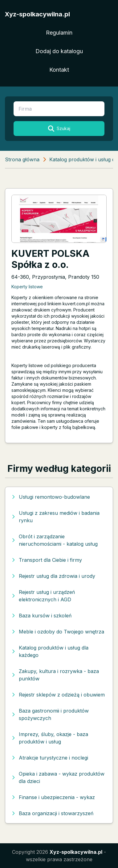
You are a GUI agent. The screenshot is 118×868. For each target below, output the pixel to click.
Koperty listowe (27, 287)
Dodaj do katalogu (59, 51)
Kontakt (59, 70)
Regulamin (59, 33)
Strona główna (22, 159)
